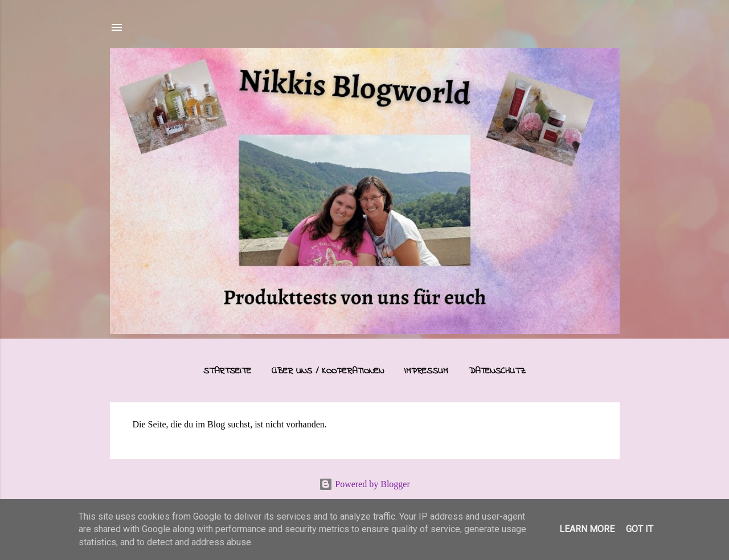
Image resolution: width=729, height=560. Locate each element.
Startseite (227, 371)
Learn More (587, 529)
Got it (640, 529)
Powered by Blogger (364, 484)
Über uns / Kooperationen (328, 371)
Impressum (426, 371)
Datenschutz (497, 371)
